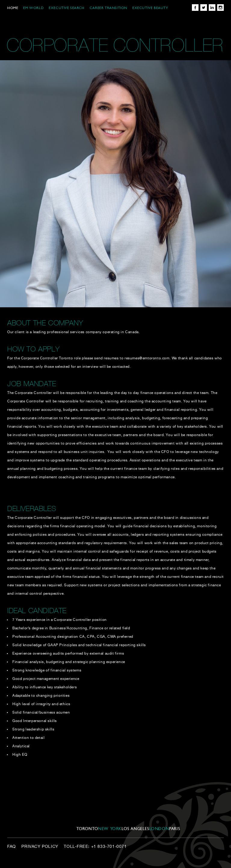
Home (13, 8)
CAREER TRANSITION (108, 8)
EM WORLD (33, 8)
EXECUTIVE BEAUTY (150, 8)
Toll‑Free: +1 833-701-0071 (95, 847)
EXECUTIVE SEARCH (67, 8)
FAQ (12, 847)
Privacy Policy (40, 847)
